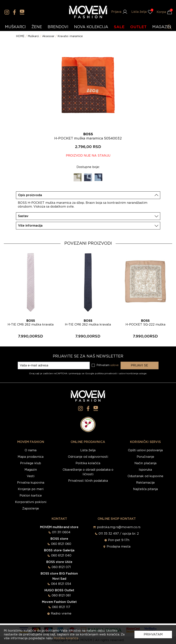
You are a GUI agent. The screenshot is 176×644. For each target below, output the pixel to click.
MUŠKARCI (15, 27)
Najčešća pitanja (145, 489)
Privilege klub (31, 463)
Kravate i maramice (70, 36)
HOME (20, 36)
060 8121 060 (61, 544)
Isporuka (145, 470)
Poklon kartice (31, 496)
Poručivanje (145, 457)
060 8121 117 (61, 607)
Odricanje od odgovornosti (88, 457)
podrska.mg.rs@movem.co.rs (119, 527)
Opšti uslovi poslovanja (145, 450)
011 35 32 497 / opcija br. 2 (119, 534)
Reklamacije (145, 483)
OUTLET (138, 27)
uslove (114, 365)
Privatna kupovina (31, 483)
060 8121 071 (61, 567)
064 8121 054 (61, 584)
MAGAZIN (162, 27)
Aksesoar (48, 36)
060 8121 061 (61, 595)
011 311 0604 (61, 532)
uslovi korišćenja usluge (133, 373)
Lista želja (88, 450)
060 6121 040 (61, 556)
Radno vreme (61, 614)
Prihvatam (153, 634)
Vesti (31, 476)
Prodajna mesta (119, 547)
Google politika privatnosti (101, 373)
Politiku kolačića (66, 638)
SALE (119, 27)
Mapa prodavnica (31, 457)
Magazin (31, 470)
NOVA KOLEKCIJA (91, 27)
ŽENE (37, 27)
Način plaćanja (145, 463)
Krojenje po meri (31, 489)
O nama (31, 450)
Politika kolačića (88, 463)
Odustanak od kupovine (145, 476)
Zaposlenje (31, 509)
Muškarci (33, 36)
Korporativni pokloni (31, 502)
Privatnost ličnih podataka (88, 481)
